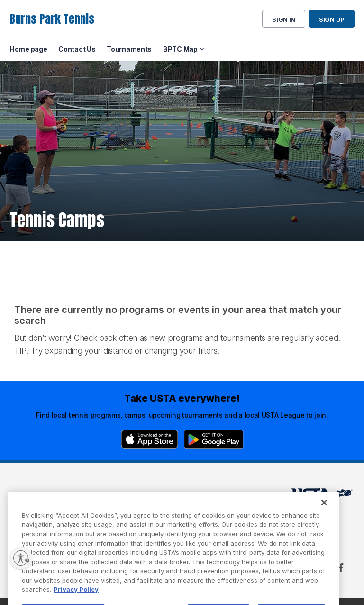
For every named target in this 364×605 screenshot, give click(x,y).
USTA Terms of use (119, 496)
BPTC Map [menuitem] (180, 49)
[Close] (324, 515)
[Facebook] (341, 568)
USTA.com (181, 496)
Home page (28, 496)
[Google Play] (214, 439)
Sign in (284, 19)
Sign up (332, 19)
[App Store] (150, 439)
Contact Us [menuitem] (77, 49)
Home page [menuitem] (28, 49)
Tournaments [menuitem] (129, 49)
